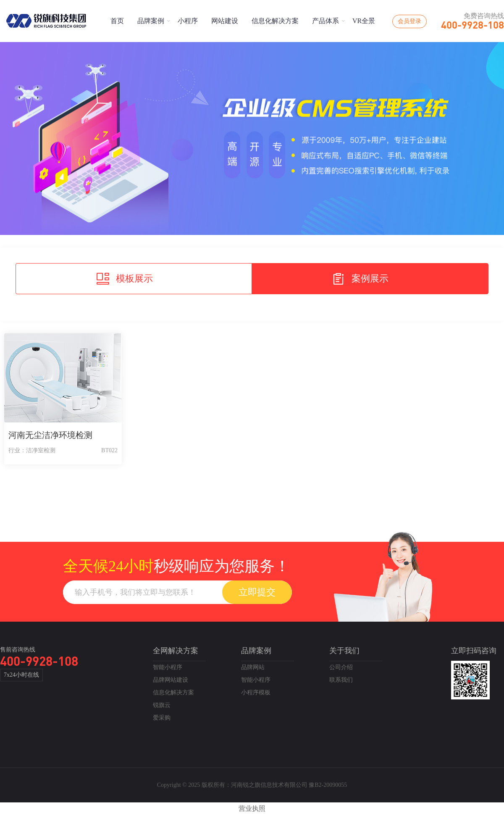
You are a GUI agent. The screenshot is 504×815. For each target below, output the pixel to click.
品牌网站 (253, 667)
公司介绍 (341, 667)
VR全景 (364, 21)
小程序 (188, 21)
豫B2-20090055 (328, 785)
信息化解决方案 (275, 21)
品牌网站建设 (171, 680)
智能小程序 (168, 667)
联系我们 (341, 680)
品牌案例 (151, 21)
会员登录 (409, 21)
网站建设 (225, 21)
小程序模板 (256, 692)
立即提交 (257, 592)
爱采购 (162, 718)
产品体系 (325, 21)
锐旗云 (162, 705)
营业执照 (252, 808)
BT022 (109, 451)
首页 (117, 21)
